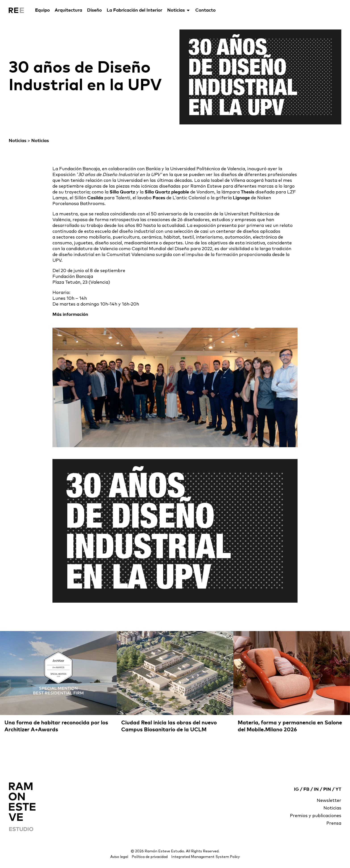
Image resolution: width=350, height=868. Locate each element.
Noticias (179, 10)
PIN (327, 789)
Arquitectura (68, 10)
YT (338, 789)
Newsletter (329, 801)
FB (306, 789)
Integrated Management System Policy (206, 857)
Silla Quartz (122, 192)
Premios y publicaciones (316, 816)
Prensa (334, 823)
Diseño (94, 10)
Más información (70, 314)
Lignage (241, 198)
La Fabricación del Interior (134, 10)
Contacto (205, 10)
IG (296, 789)
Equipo (42, 10)
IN (316, 789)
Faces (159, 198)
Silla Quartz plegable (167, 192)
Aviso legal (119, 857)
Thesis (248, 192)
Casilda (95, 198)
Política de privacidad (150, 857)
